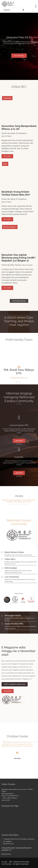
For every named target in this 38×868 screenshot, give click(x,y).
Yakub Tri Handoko (18, 133)
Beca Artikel (7, 156)
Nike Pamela (16, 265)
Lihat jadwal (19, 441)
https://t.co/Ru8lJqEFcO (10, 796)
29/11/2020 (6, 136)
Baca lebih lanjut (19, 56)
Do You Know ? (10, 227)
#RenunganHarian (7, 794)
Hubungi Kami (6, 854)
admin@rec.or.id (8, 844)
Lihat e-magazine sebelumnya (15, 684)
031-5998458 (7, 841)
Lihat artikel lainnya (19, 301)
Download (8, 691)
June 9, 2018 (6, 800)
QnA (5, 164)
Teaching (7, 98)
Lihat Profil (19, 473)
